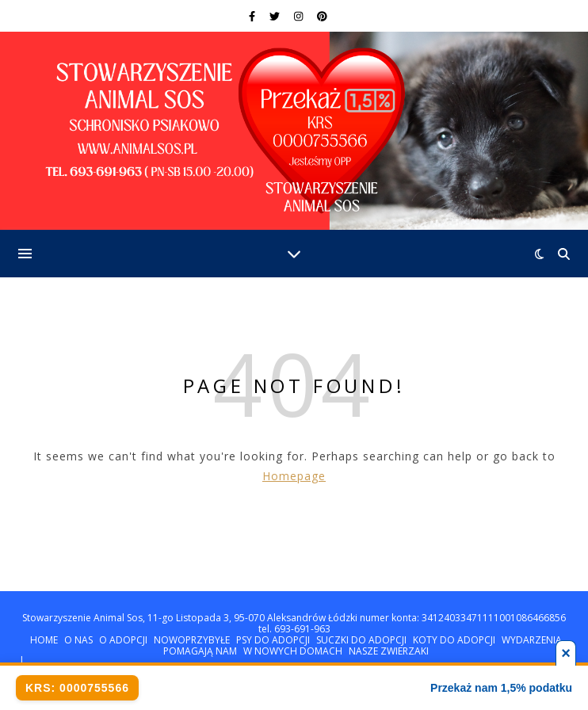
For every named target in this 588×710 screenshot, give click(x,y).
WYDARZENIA (532, 640)
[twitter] (276, 16)
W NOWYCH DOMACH (293, 651)
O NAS (78, 640)
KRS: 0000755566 (77, 688)
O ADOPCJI (123, 640)
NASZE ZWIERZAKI (389, 651)
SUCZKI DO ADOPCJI (361, 640)
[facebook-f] (253, 16)
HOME (44, 640)
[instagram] (300, 16)
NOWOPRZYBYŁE (192, 640)
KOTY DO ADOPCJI (454, 640)
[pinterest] (322, 16)
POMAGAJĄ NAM (200, 651)
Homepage (294, 476)
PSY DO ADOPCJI (273, 640)
